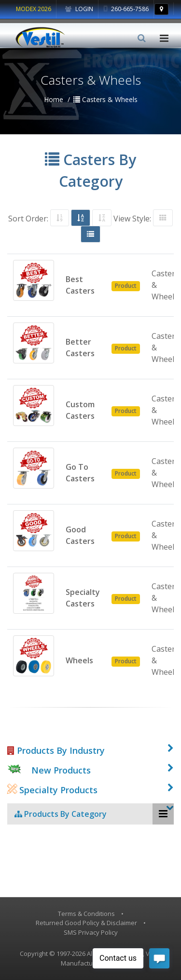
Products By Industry (56, 750)
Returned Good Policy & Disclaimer (86, 923)
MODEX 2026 (34, 9)
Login (79, 9)
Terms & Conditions (86, 914)
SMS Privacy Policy (91, 932)
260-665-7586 (126, 9)
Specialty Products (52, 790)
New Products (61, 770)
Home (54, 99)
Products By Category (61, 814)
